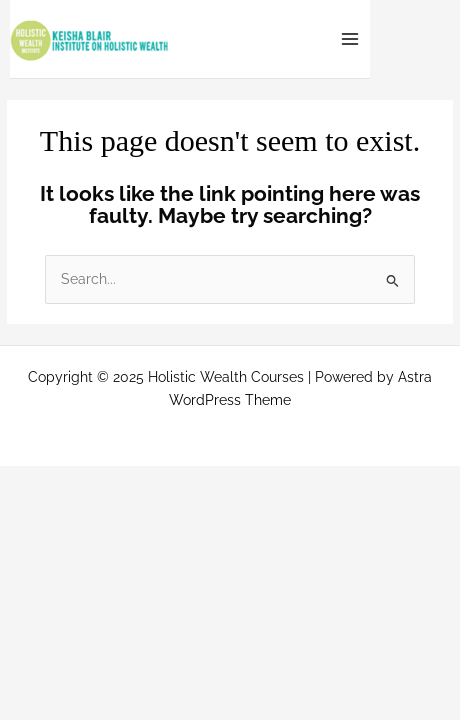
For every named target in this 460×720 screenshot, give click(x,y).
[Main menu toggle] (350, 39)
